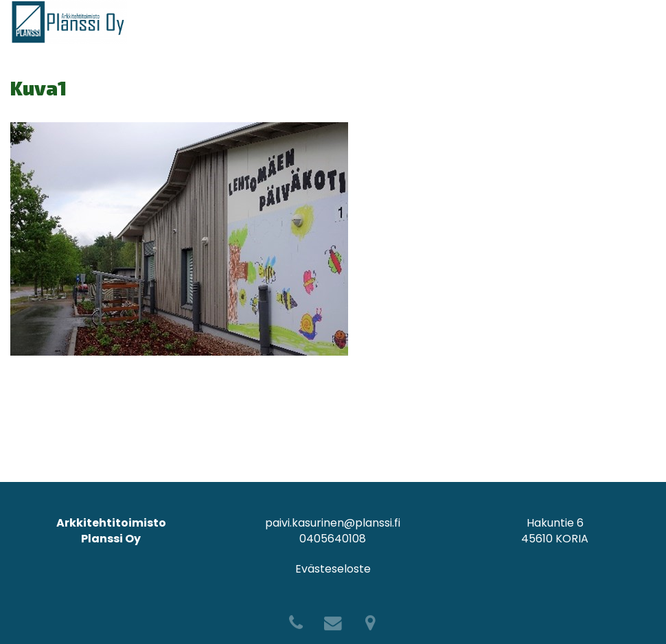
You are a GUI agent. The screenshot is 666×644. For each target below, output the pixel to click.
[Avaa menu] (645, 22)
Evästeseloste (333, 569)
